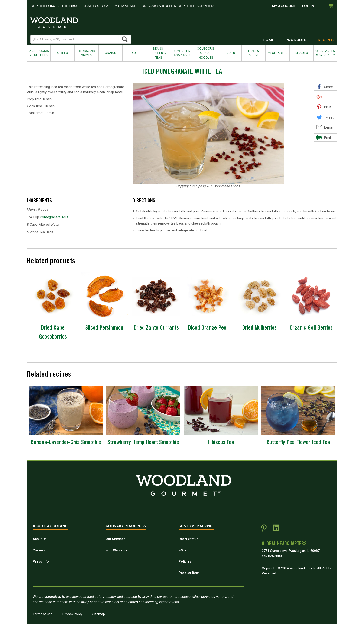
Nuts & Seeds (254, 53)
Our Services (115, 539)
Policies (185, 561)
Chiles (62, 53)
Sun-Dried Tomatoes (182, 53)
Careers (39, 550)
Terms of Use (43, 614)
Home (268, 40)
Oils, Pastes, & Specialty (325, 53)
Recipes (326, 40)
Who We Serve (116, 550)
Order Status (188, 539)
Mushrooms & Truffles (39, 53)
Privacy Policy (72, 614)
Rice (134, 53)
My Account (284, 6)
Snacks (302, 53)
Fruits (230, 53)
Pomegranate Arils (54, 217)
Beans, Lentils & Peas (158, 53)
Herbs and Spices (86, 53)
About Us (40, 539)
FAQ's (183, 550)
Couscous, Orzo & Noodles (206, 53)
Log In (308, 6)
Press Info (41, 561)
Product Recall (190, 573)
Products (296, 40)
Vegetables (278, 53)
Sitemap (99, 614)
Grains (110, 53)
